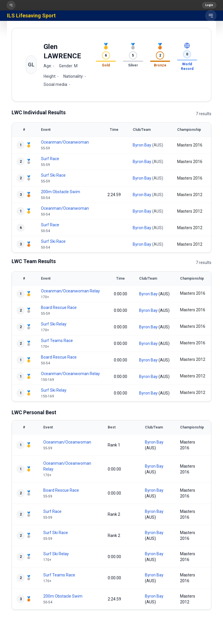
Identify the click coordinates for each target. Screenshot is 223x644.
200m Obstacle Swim (61, 192)
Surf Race (50, 159)
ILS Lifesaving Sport (31, 16)
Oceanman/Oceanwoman (65, 142)
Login (209, 5)
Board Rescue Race (59, 307)
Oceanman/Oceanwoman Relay (70, 291)
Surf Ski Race (53, 175)
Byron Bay (142, 145)
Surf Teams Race (57, 341)
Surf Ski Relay (54, 324)
